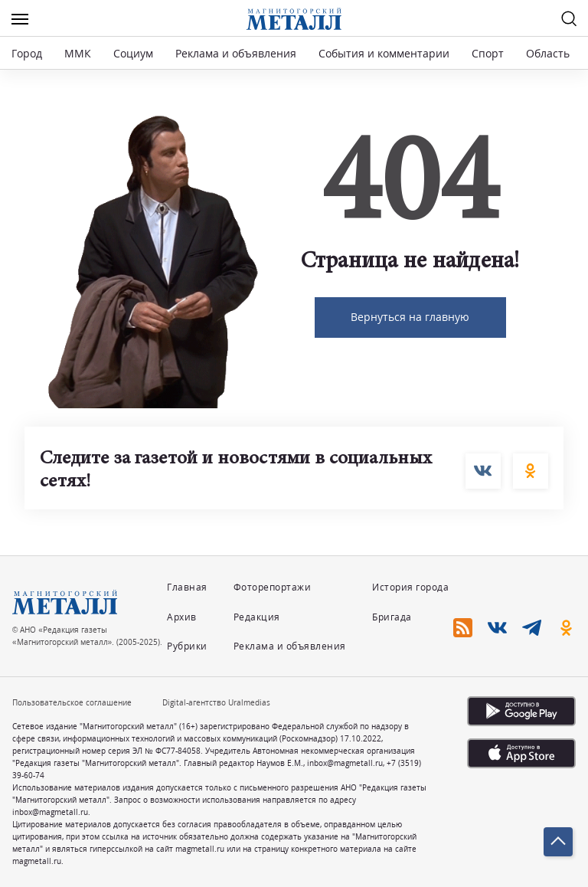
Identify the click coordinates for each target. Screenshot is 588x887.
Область (548, 53)
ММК (78, 53)
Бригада (392, 617)
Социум (133, 53)
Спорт (488, 53)
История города (410, 587)
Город (27, 53)
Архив (182, 617)
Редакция (257, 617)
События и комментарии (384, 53)
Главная (187, 587)
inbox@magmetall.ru (345, 763)
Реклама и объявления (236, 53)
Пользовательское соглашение (72, 702)
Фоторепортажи (273, 587)
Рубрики (187, 646)
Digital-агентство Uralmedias (216, 702)
